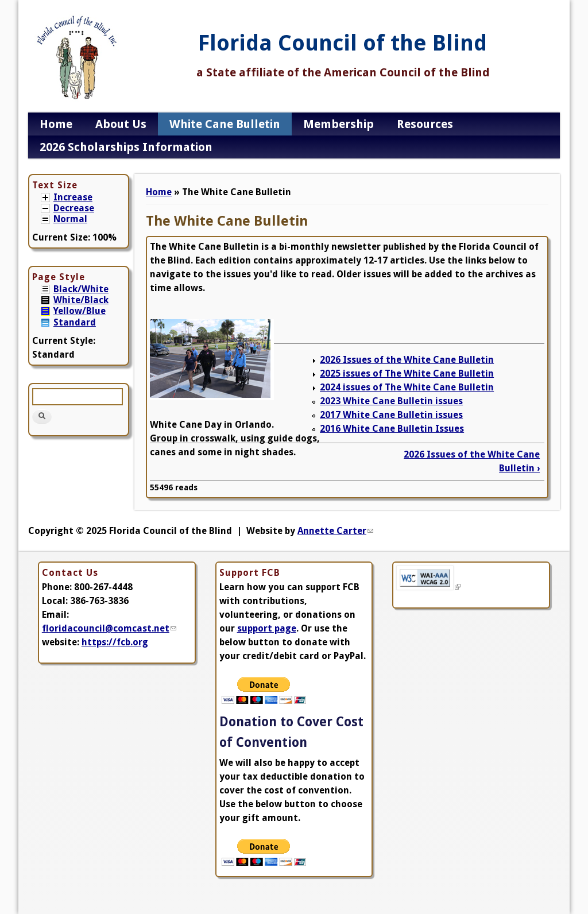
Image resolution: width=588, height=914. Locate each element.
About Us (121, 124)
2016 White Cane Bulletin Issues (392, 429)
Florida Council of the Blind (343, 43)
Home (56, 124)
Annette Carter (335, 531)
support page (267, 628)
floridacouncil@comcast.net (109, 628)
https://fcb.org (115, 642)
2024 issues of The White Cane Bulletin (407, 387)
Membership (339, 124)
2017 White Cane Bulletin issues (391, 415)
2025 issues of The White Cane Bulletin (407, 373)
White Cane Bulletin (225, 124)
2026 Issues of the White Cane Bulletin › (472, 461)
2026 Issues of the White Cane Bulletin (407, 360)
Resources (425, 124)
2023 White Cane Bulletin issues (391, 401)
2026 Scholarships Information (126, 147)
